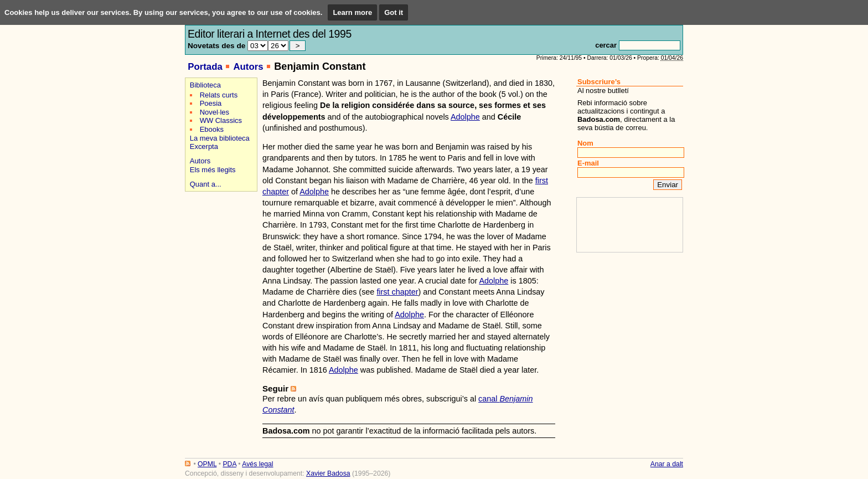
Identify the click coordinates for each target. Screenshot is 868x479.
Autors (248, 67)
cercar (606, 45)
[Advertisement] (219, 233)
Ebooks (212, 129)
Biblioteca (205, 85)
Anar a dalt (667, 464)
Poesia (211, 103)
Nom (585, 143)
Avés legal (257, 464)
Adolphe (465, 117)
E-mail (588, 163)
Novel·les (215, 112)
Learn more (352, 12)
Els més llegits (213, 170)
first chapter (397, 292)
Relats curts (219, 95)
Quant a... (206, 184)
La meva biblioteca (220, 138)
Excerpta (204, 146)
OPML (207, 464)
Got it (394, 12)
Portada (205, 67)
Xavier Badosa (328, 473)
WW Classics (221, 120)
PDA (229, 464)
